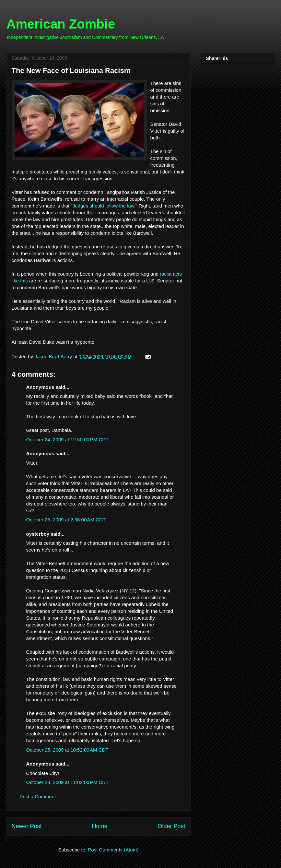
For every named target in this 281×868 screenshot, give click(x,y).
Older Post (171, 826)
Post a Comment (38, 797)
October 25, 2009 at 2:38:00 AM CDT (66, 520)
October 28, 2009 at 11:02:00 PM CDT (68, 782)
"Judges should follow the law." (104, 206)
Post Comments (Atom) (113, 850)
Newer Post (27, 826)
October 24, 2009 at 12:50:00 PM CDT (68, 440)
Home (100, 826)
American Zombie (61, 24)
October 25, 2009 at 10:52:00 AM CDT (67, 750)
